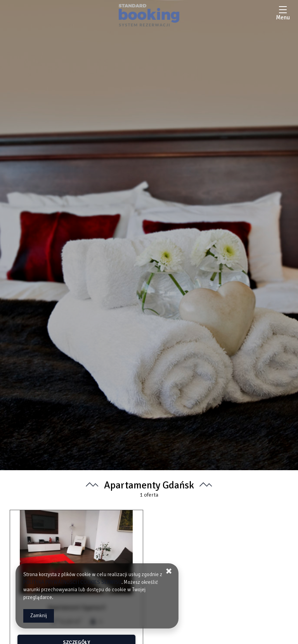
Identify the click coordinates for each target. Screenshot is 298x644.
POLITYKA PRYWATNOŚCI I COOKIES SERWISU (72, 582)
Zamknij (39, 616)
